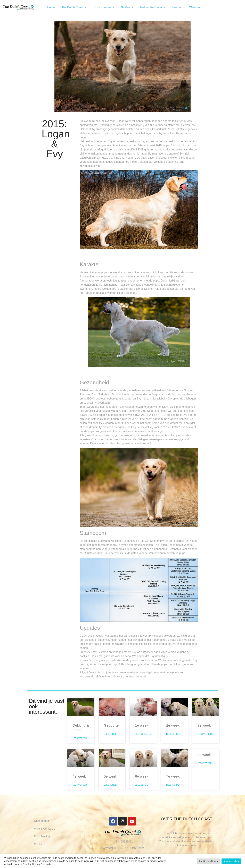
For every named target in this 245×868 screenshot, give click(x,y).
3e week (204, 725)
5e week (110, 776)
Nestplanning (42, 836)
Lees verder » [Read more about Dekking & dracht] (80, 738)
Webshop (195, 7)
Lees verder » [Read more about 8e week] (205, 763)
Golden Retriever (153, 7)
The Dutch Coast (74, 7)
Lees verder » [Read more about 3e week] (205, 734)
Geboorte (111, 725)
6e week (142, 776)
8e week (204, 755)
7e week (173, 776)
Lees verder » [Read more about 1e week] (143, 734)
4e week (79, 776)
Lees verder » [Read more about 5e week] (112, 785)
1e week (142, 725)
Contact (177, 7)
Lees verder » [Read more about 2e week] (174, 734)
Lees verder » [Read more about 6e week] (143, 785)
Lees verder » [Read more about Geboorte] (112, 734)
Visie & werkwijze (44, 829)
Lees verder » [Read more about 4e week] (80, 785)
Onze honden (104, 7)
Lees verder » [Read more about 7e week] (174, 785)
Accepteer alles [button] (231, 861)
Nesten (127, 7)
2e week (173, 725)
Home (51, 7)
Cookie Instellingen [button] (208, 861)
